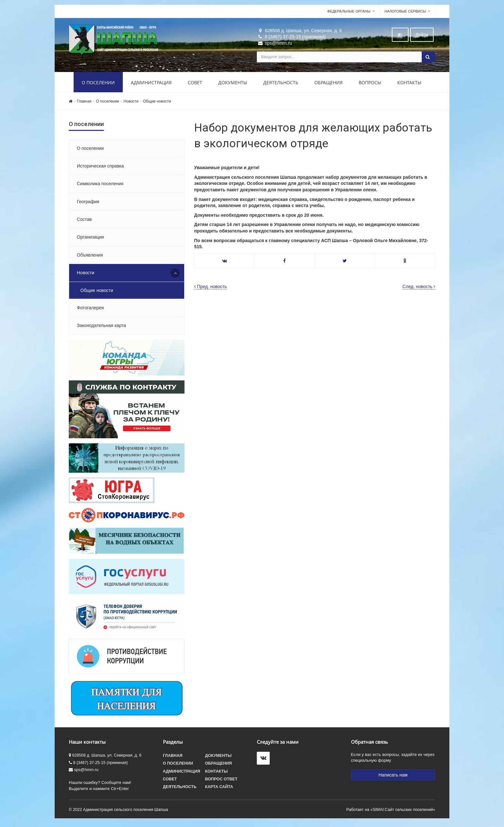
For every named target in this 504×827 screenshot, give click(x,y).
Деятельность (281, 84)
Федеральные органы (349, 13)
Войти (422, 37)
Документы (233, 84)
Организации (90, 239)
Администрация (151, 84)
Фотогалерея (90, 310)
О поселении (98, 84)
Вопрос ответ (221, 781)
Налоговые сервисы (405, 13)
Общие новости (157, 103)
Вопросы (370, 84)
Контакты (409, 84)
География (88, 204)
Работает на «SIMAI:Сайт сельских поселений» (391, 812)
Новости (131, 103)
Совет (195, 84)
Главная (84, 103)
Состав (84, 221)
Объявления (90, 257)
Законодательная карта (101, 328)
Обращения (328, 84)
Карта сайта (219, 789)
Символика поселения (100, 186)
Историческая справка (100, 168)
